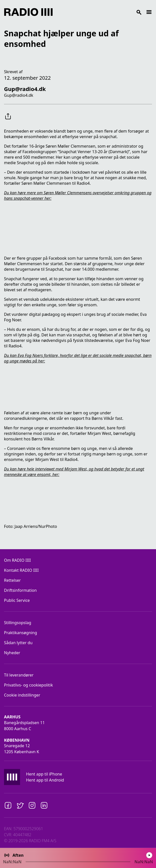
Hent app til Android (45, 780)
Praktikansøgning (21, 633)
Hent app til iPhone (44, 774)
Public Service (17, 600)
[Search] (99, 12)
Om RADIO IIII (17, 560)
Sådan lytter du (18, 643)
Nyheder (12, 653)
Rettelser (12, 580)
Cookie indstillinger (22, 695)
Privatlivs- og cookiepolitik (28, 685)
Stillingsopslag (18, 623)
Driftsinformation (20, 590)
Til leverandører (19, 675)
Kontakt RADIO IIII (21, 570)
